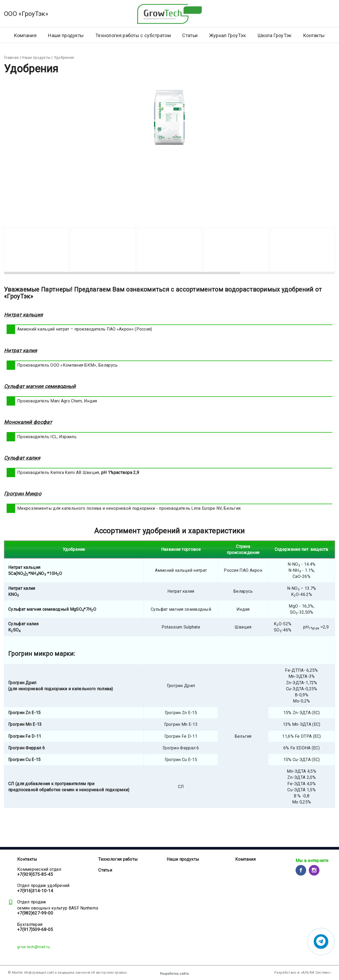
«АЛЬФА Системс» (316, 972)
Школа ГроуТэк (275, 35)
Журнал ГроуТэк (228, 35)
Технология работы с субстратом (133, 35)
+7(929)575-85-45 (35, 874)
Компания (245, 859)
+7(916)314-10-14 (35, 891)
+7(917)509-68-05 (35, 930)
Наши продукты (66, 35)
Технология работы (118, 859)
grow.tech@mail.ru (34, 947)
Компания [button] (25, 35)
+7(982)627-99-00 (35, 913)
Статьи (190, 35)
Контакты (314, 35)
